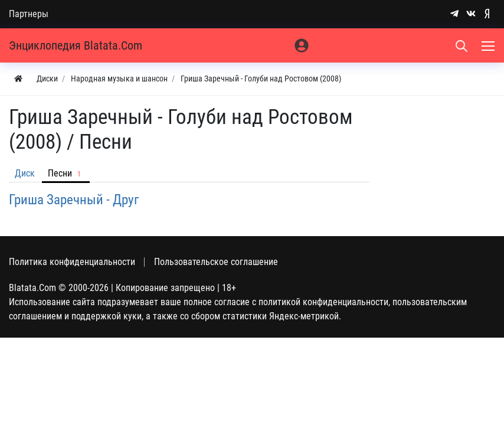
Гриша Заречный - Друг (74, 200)
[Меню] (489, 45)
